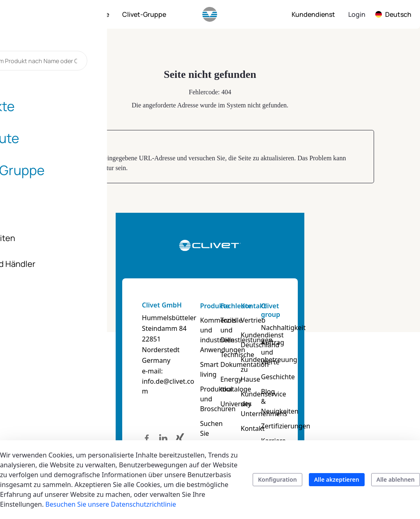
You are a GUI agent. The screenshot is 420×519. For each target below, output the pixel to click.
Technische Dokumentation (258, 350)
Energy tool (251, 369)
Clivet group (348, 310)
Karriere (351, 421)
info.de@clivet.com (62, 360)
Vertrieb (299, 320)
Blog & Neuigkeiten (357, 387)
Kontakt (299, 306)
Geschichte (355, 367)
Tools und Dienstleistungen (258, 325)
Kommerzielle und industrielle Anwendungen (206, 330)
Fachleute (249, 306)
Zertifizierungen (363, 406)
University (249, 384)
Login (357, 14)
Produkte (196, 306)
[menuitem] (51, 14)
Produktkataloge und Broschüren (206, 379)
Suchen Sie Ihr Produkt (204, 409)
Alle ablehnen (396, 479)
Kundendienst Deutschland (308, 340)
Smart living (200, 355)
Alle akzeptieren (337, 479)
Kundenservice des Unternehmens (309, 394)
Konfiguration (277, 479)
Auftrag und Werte (357, 347)
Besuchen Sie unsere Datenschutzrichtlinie (111, 504)
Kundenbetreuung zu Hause (311, 364)
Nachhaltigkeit (361, 328)
